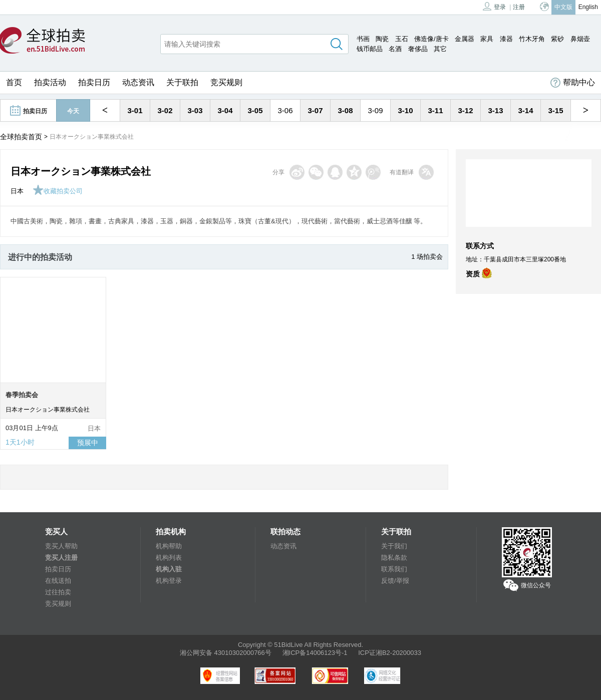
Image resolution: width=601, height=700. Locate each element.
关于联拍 (182, 82)
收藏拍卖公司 (58, 191)
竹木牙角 (532, 39)
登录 (494, 6)
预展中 (88, 443)
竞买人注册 (61, 558)
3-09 (375, 110)
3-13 (495, 110)
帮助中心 (573, 83)
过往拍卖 (58, 592)
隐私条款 (394, 558)
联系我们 (394, 569)
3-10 (405, 110)
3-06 (285, 110)
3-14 (525, 110)
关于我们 (394, 546)
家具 (487, 39)
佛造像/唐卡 (431, 39)
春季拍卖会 (22, 395)
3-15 (555, 110)
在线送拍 (58, 581)
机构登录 (169, 581)
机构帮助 (169, 546)
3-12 (465, 110)
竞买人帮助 (61, 546)
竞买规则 (226, 82)
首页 (14, 82)
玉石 (402, 39)
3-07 (315, 110)
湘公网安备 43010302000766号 (226, 653)
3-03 (195, 110)
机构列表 (169, 558)
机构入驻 (169, 569)
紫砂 (557, 39)
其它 (440, 49)
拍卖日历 (94, 82)
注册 (519, 7)
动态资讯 (138, 82)
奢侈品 (418, 49)
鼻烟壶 (580, 39)
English (588, 7)
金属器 (465, 39)
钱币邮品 (370, 49)
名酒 (395, 49)
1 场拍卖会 (427, 257)
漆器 (506, 39)
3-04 (225, 110)
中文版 (563, 7)
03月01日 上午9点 (32, 428)
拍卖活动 (50, 82)
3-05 (255, 110)
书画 (363, 39)
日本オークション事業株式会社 (48, 410)
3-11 (435, 110)
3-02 (165, 110)
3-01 (135, 110)
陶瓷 (382, 39)
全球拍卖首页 (21, 137)
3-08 (345, 110)
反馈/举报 (395, 581)
